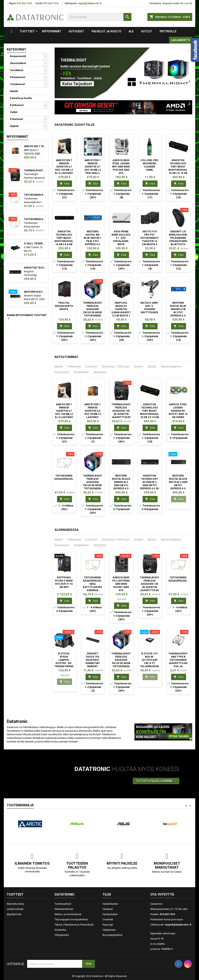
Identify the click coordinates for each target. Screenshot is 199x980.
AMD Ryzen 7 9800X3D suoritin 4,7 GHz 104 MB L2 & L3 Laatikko (64, 167)
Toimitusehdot (63, 904)
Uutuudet (76, 31)
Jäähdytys (100, 372)
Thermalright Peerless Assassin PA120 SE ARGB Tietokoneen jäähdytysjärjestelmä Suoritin (99, 312)
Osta (65, 184)
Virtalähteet (81, 372)
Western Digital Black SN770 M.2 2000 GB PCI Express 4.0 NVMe (35, 292)
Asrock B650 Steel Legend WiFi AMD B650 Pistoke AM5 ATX (121, 167)
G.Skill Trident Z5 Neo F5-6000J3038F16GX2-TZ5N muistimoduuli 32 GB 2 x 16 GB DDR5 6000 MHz (35, 244)
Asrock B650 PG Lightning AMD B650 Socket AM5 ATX (121, 584)
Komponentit (18, 56)
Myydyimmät (52, 31)
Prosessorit (62, 372)
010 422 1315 (24, 3)
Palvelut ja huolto (106, 31)
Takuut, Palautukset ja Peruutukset (74, 925)
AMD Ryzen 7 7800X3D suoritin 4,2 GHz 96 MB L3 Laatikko (35, 146)
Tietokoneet (17, 84)
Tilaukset (108, 909)
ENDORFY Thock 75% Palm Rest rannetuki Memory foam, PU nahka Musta (93, 663)
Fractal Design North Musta (64, 306)
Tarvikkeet (17, 70)
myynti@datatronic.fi (90, 3)
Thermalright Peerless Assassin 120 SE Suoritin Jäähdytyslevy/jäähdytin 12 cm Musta (35, 170)
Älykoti (14, 126)
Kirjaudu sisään (171, 3)
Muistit (152, 367)
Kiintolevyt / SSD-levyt (116, 367)
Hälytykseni (109, 930)
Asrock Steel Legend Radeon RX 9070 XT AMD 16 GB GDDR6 (178, 411)
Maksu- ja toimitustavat (68, 914)
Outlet (147, 31)
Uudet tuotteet (15, 909)
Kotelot (139, 367)
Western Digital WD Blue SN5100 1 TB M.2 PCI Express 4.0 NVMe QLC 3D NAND (93, 241)
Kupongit (108, 925)
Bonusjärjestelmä (112, 935)
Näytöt (14, 91)
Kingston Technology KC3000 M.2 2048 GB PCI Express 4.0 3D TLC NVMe (35, 268)
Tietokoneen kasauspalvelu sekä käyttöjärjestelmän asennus (35, 219)
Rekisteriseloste (64, 909)
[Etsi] (99, 17)
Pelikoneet (17, 105)
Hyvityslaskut (110, 914)
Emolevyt (91, 367)
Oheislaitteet (18, 63)
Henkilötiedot (110, 904)
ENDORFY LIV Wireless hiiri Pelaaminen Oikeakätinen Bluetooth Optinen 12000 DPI (178, 241)
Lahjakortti (181, 40)
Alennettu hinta (15, 904)
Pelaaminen (18, 77)
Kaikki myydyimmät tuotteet (27, 317)
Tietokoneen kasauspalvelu (35, 195)
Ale (131, 31)
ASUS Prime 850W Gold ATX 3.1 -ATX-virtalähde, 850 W (121, 238)
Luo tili (188, 3)
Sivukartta (60, 930)
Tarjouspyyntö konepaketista (71, 919)
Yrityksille (168, 31)
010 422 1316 (51, 3)
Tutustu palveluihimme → (156, 781)
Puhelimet (16, 119)
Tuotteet (27, 31)
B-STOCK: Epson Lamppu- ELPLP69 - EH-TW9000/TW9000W (65, 660)
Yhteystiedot (62, 935)
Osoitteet (108, 919)
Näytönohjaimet (171, 367)
